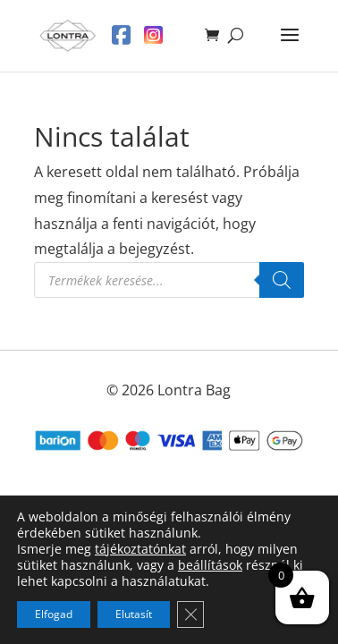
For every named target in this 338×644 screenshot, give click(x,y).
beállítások (210, 565)
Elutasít (134, 614)
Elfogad (54, 614)
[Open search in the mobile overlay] (169, 280)
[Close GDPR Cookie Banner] (190, 614)
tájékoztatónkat (140, 549)
